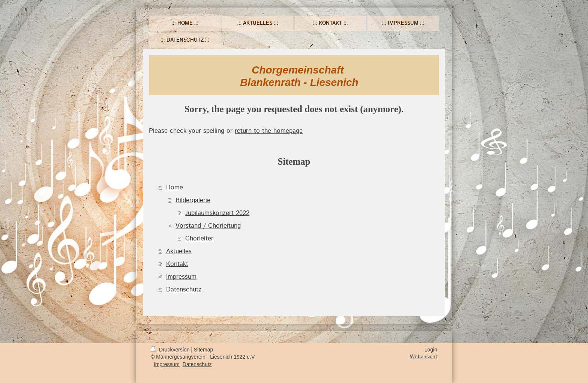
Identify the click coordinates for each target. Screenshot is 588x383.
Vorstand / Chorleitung (208, 226)
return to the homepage (269, 131)
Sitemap (203, 350)
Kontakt (177, 264)
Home (175, 188)
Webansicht (424, 357)
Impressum (181, 277)
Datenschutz (184, 290)
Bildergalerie (193, 200)
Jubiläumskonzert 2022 (217, 213)
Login (431, 350)
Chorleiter (199, 239)
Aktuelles (179, 251)
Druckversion (171, 350)
